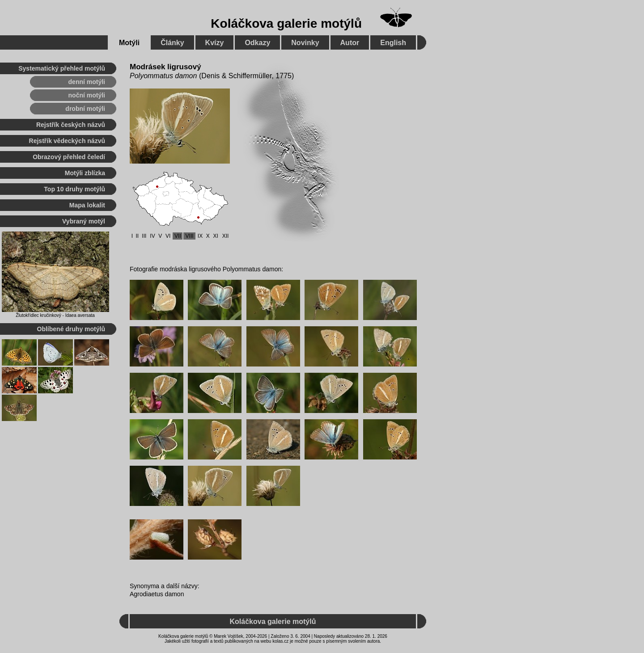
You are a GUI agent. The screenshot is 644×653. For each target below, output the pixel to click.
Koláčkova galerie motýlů (286, 23)
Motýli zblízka (85, 173)
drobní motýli (85, 109)
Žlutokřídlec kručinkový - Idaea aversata (55, 315)
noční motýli (87, 95)
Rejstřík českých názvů (71, 125)
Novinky (305, 43)
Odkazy (257, 43)
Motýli (129, 43)
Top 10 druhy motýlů (74, 189)
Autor (350, 43)
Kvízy (215, 43)
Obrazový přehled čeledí (69, 157)
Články (172, 43)
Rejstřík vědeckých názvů (67, 141)
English (393, 43)
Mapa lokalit (87, 205)
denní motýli (87, 82)
